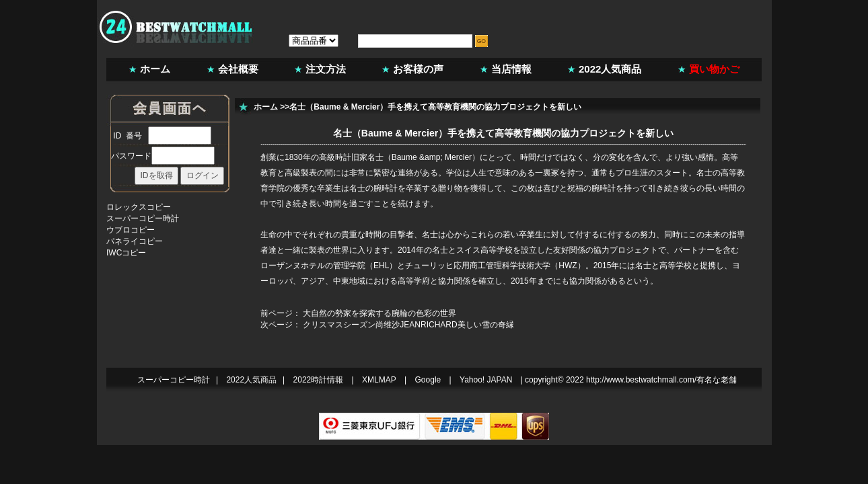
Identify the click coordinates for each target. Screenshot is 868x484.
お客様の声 (418, 69)
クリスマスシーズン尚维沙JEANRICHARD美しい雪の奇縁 (408, 325)
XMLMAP (379, 380)
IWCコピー (126, 253)
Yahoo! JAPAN (486, 380)
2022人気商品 (610, 69)
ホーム (155, 69)
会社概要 (238, 69)
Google (428, 380)
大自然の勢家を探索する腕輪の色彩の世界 (379, 313)
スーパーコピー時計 (143, 218)
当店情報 (511, 69)
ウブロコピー (131, 230)
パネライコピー (135, 241)
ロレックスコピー (139, 207)
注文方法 (326, 69)
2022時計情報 (319, 380)
